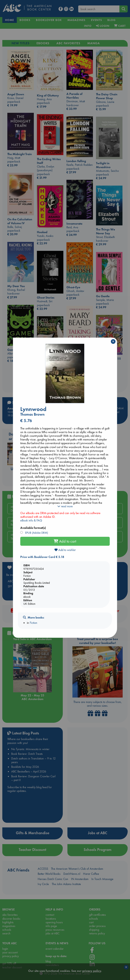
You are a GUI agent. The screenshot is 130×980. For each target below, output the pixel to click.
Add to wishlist (65, 550)
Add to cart (65, 541)
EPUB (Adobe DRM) (36, 533)
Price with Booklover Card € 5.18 (42, 557)
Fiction (34, 623)
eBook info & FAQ (31, 520)
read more (65, 506)
